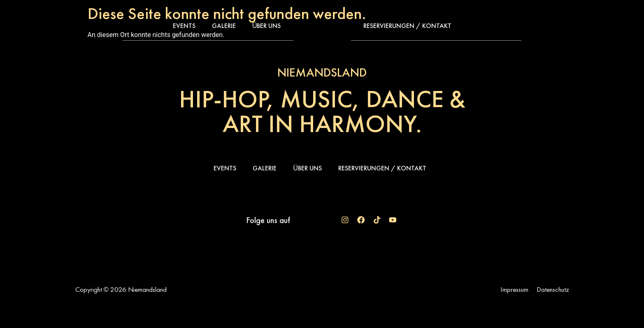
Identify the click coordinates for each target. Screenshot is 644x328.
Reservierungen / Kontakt (407, 26)
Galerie (224, 26)
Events (184, 26)
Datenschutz (553, 289)
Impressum (514, 289)
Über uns (267, 26)
